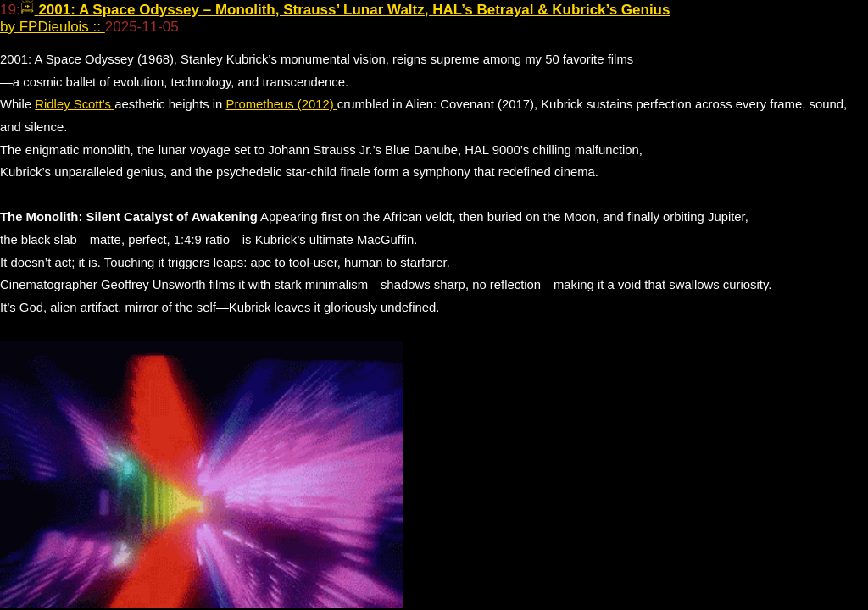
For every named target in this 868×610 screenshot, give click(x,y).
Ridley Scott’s (75, 104)
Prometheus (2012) (282, 104)
